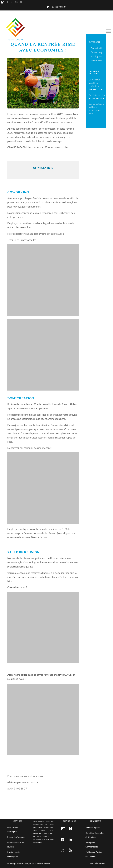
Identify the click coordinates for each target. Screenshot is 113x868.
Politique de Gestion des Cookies (94, 854)
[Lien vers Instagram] (16, 2)
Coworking (96, 52)
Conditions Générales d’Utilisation (95, 835)
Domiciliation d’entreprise (13, 830)
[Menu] (107, 31)
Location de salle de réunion (16, 845)
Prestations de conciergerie (13, 854)
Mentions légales (93, 828)
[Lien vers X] (3, 2)
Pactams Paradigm (24, 864)
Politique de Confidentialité (92, 845)
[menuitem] (107, 31)
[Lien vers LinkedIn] (12, 2)
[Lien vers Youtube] (21, 2)
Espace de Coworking (16, 837)
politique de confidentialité (43, 827)
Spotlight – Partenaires (97, 58)
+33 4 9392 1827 (58, 7)
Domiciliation (97, 48)
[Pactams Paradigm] (15, 31)
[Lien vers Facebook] (8, 2)
